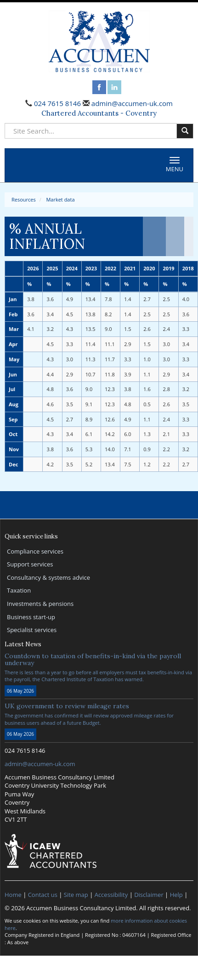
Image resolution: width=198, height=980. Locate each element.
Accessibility (111, 895)
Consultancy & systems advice (48, 577)
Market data (60, 199)
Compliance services (35, 551)
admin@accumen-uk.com (131, 103)
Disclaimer (149, 895)
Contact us (43, 895)
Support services (30, 564)
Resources (24, 199)
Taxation (19, 590)
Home (13, 895)
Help (176, 895)
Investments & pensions (40, 604)
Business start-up (31, 617)
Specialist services (32, 630)
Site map (76, 895)
